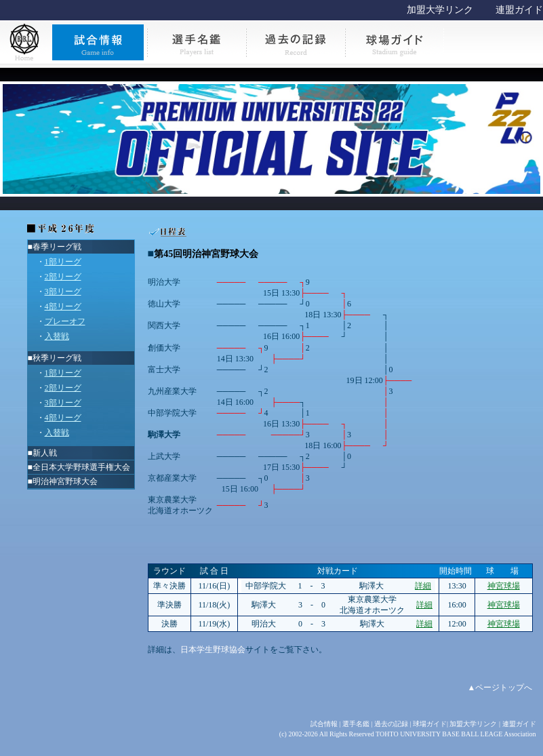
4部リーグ (63, 306)
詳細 (423, 586)
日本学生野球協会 (213, 650)
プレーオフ (65, 321)
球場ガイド (430, 724)
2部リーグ (63, 277)
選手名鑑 (356, 724)
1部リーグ (63, 262)
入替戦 (57, 336)
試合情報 (324, 724)
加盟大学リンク (440, 10)
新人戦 (45, 453)
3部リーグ (63, 292)
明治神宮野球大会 (65, 481)
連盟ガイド (519, 10)
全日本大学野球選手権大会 (81, 467)
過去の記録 (391, 724)
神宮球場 (504, 586)
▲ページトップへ (500, 688)
